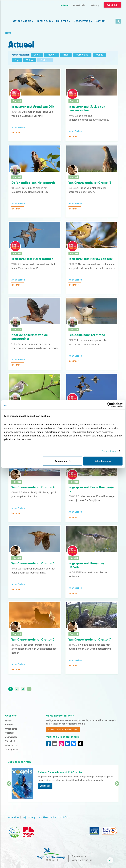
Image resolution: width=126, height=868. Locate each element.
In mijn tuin (44, 21)
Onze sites (14, 817)
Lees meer (16, 133)
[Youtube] (55, 744)
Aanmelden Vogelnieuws (63, 730)
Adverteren (11, 745)
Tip (17, 60)
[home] (19, 10)
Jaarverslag (11, 737)
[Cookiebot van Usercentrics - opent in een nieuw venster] (109, 405)
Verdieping (82, 55)
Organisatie (11, 729)
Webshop (95, 5)
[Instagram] (61, 744)
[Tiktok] (80, 744)
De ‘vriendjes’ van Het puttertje (34, 183)
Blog (66, 55)
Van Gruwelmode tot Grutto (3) (34, 563)
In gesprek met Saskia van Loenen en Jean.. (87, 108)
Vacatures (10, 733)
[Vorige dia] (9, 793)
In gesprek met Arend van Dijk (33, 107)
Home (8, 33)
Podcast (45, 60)
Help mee (62, 21)
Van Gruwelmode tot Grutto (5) (91, 183)
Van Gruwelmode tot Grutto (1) (91, 639)
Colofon (64, 817)
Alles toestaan (103, 461)
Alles (37, 55)
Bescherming (82, 21)
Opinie (100, 55)
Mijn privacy (29, 817)
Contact (100, 21)
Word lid (45, 786)
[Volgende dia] (117, 793)
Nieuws (52, 55)
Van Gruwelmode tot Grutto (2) (34, 639)
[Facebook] (49, 744)
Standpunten (12, 749)
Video (29, 60)
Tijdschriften (12, 741)
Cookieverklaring (48, 817)
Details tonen (109, 451)
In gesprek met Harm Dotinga (32, 259)
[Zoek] (118, 21)
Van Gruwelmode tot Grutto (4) (34, 487)
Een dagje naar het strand (87, 335)
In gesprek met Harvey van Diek (91, 259)
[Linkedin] (68, 744)
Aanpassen (63, 461)
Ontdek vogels (22, 21)
